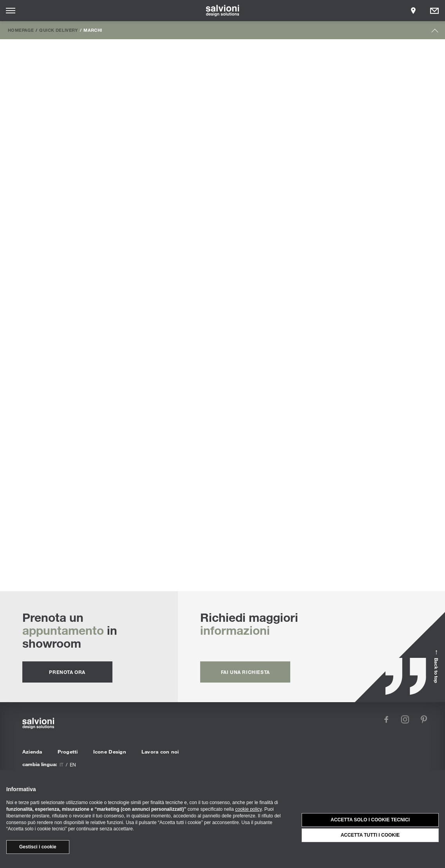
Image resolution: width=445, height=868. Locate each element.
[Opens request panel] (434, 11)
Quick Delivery (58, 30)
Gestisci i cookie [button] (38, 847)
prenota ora (67, 672)
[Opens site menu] (11, 11)
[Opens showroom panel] (413, 11)
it (62, 764)
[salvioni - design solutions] (223, 11)
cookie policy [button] (248, 809)
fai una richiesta (245, 672)
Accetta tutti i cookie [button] (370, 835)
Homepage (21, 30)
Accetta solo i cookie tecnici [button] (370, 820)
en (73, 764)
